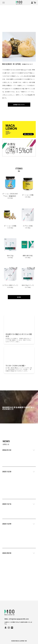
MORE (19, 297)
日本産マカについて (19, 105)
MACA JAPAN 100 (9, 612)
